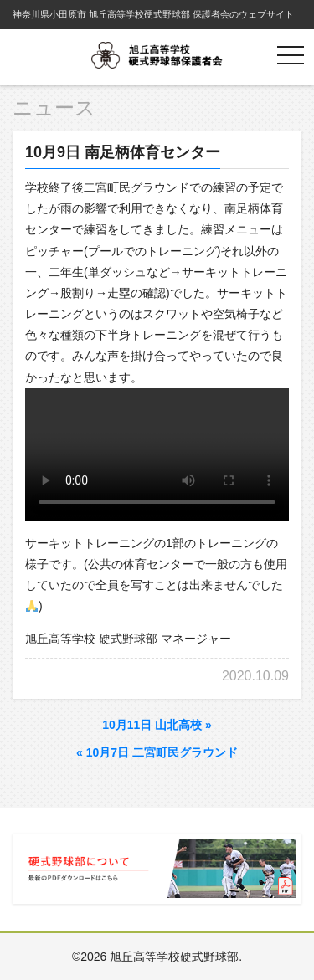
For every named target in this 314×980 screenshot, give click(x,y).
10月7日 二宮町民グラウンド (157, 752)
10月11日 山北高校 (157, 725)
